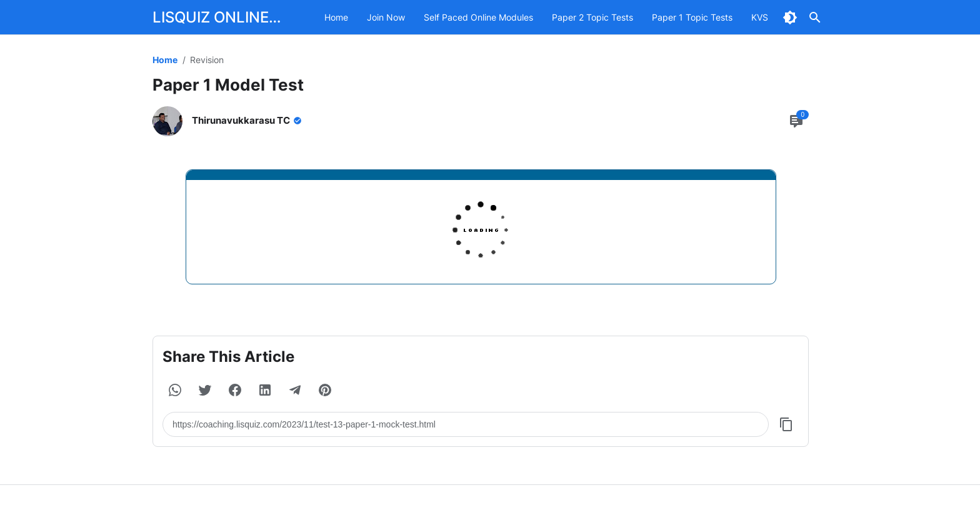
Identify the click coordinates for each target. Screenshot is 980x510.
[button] (175, 390)
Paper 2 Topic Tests (592, 17)
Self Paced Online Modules (478, 17)
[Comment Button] (796, 121)
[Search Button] (815, 17)
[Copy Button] (786, 424)
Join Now (386, 17)
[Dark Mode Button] (790, 17)
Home (336, 17)
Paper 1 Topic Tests (692, 17)
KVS (760, 17)
